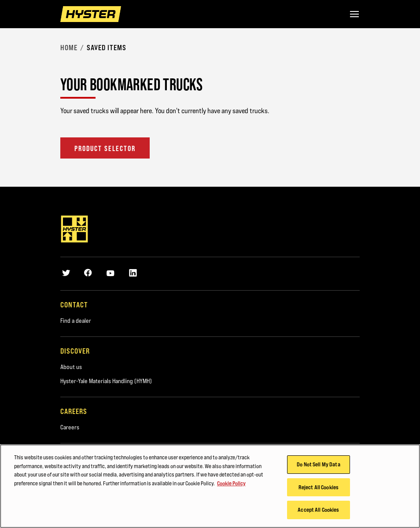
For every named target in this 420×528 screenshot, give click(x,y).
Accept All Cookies (318, 510)
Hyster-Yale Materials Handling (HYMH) (106, 381)
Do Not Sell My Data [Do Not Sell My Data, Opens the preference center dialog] (318, 464)
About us (71, 367)
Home (69, 48)
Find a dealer (76, 321)
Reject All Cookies (319, 487)
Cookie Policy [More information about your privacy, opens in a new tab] (231, 483)
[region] (210, 486)
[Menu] (354, 14)
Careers (70, 427)
